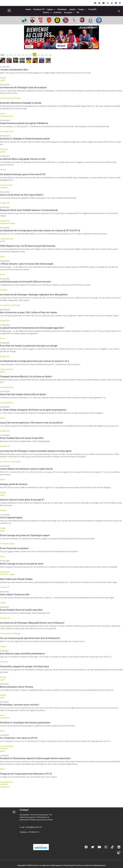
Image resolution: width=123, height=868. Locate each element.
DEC (7, 55)
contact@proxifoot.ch (34, 827)
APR (38, 55)
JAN (50, 55)
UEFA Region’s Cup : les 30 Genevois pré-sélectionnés (28, 246)
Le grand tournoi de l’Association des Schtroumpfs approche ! (32, 328)
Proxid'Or (4, 290)
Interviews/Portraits (8, 223)
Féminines (62, 9)
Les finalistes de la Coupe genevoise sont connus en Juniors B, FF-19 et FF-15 (40, 230)
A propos (69, 12)
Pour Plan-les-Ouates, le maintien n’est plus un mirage (29, 346)
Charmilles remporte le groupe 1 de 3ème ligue (25, 666)
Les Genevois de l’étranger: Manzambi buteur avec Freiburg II (32, 623)
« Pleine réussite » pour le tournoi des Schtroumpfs (27, 264)
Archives (58, 12)
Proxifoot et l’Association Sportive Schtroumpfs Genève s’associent (35, 758)
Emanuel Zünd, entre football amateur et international (29, 210)
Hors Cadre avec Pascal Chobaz (16, 579)
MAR (42, 55)
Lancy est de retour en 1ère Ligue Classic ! (22, 195)
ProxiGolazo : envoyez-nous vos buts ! (20, 705)
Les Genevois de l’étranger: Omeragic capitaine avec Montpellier (34, 294)
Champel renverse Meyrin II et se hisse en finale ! (26, 376)
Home (28, 9)
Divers (47, 12)
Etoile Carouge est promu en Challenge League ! (25, 535)
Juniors (72, 9)
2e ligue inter (5, 203)
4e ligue (3, 646)
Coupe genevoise (7, 116)
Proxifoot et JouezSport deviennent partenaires (25, 722)
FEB (46, 55)
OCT (15, 55)
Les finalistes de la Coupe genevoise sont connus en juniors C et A (35, 361)
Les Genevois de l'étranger (10, 98)
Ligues (51, 9)
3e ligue (3, 510)
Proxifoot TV (39, 9)
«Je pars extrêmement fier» (14, 70)
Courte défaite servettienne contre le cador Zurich (26, 469)
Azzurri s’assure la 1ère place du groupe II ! (22, 500)
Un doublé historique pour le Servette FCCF (23, 174)
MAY (34, 55)
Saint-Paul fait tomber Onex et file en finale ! (23, 394)
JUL (27, 55)
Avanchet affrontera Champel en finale (21, 103)
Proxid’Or (93, 9)
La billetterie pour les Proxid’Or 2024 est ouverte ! (26, 282)
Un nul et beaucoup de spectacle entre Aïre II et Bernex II (30, 638)
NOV (11, 55)
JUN (31, 55)
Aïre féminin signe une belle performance (22, 653)
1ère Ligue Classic (7, 131)
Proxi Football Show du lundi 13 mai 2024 (22, 438)
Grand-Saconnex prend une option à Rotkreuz (24, 123)
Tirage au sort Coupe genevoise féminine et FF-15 (26, 774)
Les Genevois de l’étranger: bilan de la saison (23, 87)
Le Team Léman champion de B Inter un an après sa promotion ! (33, 410)
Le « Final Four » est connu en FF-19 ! (19, 738)
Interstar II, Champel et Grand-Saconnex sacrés (25, 139)
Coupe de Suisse (6, 185)
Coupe (82, 9)
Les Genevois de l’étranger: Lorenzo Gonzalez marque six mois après (36, 451)
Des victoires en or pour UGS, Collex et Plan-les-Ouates (28, 312)
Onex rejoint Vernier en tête (15, 594)
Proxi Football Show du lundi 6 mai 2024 (21, 610)
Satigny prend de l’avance (14, 484)
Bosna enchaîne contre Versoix (17, 687)
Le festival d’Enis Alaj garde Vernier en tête (23, 159)
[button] (23, 840)
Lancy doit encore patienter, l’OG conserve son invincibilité (31, 423)
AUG (23, 55)
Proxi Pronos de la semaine (14, 548)
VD (78, 12)
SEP (19, 55)
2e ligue (3, 78)
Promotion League (7, 544)
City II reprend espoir (11, 517)
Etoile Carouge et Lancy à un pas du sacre (22, 564)
